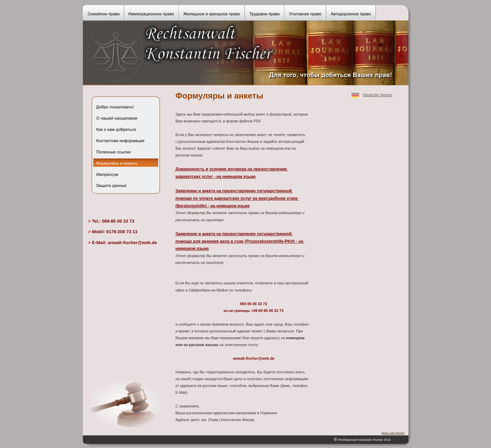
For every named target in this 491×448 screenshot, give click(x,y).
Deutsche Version (378, 95)
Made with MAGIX (393, 433)
